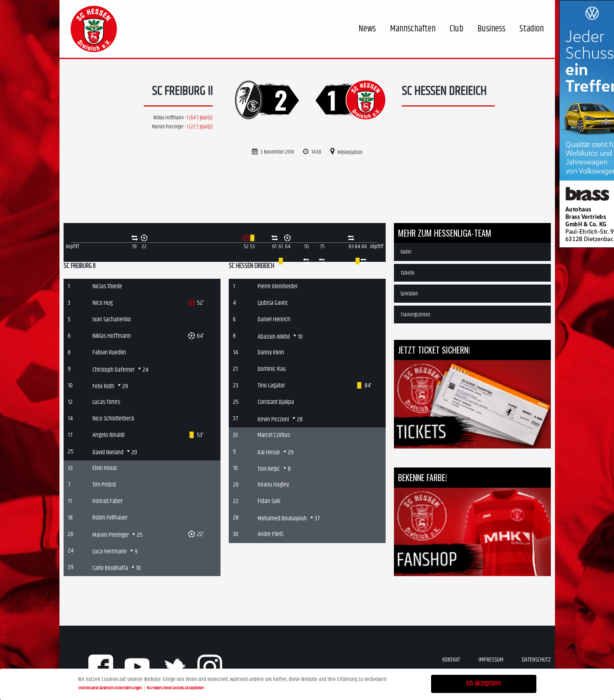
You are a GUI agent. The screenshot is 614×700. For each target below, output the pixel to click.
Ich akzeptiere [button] (484, 683)
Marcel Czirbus (274, 435)
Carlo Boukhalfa (110, 568)
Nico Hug (103, 303)
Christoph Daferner (114, 370)
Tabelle (408, 273)
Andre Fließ (270, 534)
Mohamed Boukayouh (282, 518)
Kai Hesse (269, 452)
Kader (406, 252)
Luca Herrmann (110, 552)
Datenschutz (536, 660)
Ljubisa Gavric (273, 303)
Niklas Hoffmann (112, 336)
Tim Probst (104, 485)
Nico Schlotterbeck (113, 419)
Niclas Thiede (107, 286)
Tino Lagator (271, 386)
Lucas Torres (106, 402)
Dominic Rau (272, 369)
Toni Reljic (269, 469)
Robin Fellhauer (110, 518)
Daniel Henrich (274, 319)
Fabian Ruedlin (109, 352)
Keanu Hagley (273, 485)
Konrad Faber (108, 501)
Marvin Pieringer (111, 535)
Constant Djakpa (276, 402)
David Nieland (108, 452)
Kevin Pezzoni (273, 419)
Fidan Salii (269, 501)
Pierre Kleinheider (278, 286)
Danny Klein (271, 352)
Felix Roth (103, 386)
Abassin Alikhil (274, 337)
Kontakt (451, 660)
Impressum (491, 660)
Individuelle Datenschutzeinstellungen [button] (110, 687)
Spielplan (409, 294)
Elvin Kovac (105, 468)
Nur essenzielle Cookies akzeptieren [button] (175, 687)
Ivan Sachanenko (112, 319)
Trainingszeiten (415, 315)
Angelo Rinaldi (109, 435)
